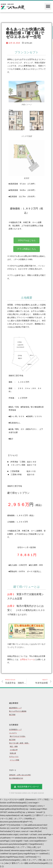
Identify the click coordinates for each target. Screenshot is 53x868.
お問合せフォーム (27, 659)
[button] (48, 6)
